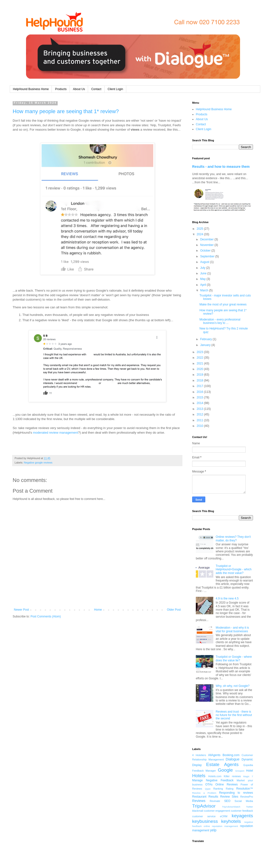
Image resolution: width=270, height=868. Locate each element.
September (208, 256)
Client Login (115, 89)
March (205, 290)
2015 (200, 397)
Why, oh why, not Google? (233, 686)
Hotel (250, 771)
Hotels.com (215, 776)
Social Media (244, 801)
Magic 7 (248, 776)
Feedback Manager (204, 771)
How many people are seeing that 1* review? (66, 111)
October (206, 251)
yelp (213, 830)
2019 (200, 375)
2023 (200, 352)
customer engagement (217, 811)
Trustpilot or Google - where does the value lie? (234, 658)
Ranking (218, 789)
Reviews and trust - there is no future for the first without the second (234, 715)
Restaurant (199, 797)
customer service (204, 816)
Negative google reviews (38, 463)
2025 (200, 229)
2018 (200, 380)
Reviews (199, 801)
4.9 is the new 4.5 (227, 598)
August (205, 262)
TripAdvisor (204, 806)
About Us (79, 89)
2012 (200, 414)
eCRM (224, 816)
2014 (200, 403)
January (206, 345)
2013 (200, 409)
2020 (200, 369)
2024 (200, 234)
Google (225, 770)
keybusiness (205, 821)
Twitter (250, 807)
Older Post (174, 610)
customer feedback (242, 811)
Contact (96, 89)
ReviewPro (247, 797)
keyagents (242, 816)
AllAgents (214, 755)
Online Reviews (227, 784)
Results (213, 797)
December (207, 239)
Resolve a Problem (204, 793)
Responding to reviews (236, 793)
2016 (200, 392)
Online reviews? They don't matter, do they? (233, 539)
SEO (227, 801)
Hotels (199, 776)
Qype (208, 789)
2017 (200, 386)
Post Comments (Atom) (46, 616)
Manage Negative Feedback (213, 780)
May (203, 279)
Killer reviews (232, 776)
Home (98, 610)
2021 (200, 363)
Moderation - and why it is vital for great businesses (232, 629)
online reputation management (221, 826)
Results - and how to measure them (221, 167)
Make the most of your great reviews (223, 304)
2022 (200, 358)
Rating (229, 789)
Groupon (240, 771)
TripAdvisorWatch (231, 807)
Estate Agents (222, 764)
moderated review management (55, 433)
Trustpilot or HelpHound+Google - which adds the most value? (234, 569)
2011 (200, 420)
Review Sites (229, 797)
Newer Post (21, 610)
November (207, 245)
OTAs (209, 784)
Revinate (215, 801)
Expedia (248, 765)
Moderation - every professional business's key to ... (220, 321)
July (203, 268)
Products (61, 89)
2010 (200, 426)
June (204, 273)
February (206, 339)
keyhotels (231, 821)
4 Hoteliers (199, 755)
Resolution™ (245, 789)
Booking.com (231, 755)
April (203, 285)
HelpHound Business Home (31, 89)
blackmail (198, 811)
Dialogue (233, 759)
